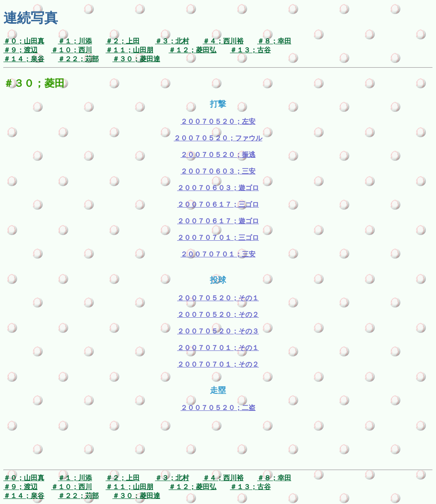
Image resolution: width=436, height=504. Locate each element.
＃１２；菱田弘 (192, 50)
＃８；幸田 (274, 41)
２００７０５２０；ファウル (218, 138)
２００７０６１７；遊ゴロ (218, 221)
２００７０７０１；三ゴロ (218, 238)
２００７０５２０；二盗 (218, 408)
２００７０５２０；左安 (218, 121)
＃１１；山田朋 (129, 50)
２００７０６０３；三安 (218, 171)
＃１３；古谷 (250, 50)
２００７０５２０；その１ (218, 298)
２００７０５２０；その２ (218, 315)
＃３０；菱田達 (136, 59)
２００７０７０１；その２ (218, 364)
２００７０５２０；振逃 (218, 155)
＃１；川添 (75, 41)
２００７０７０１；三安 (218, 254)
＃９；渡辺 (20, 50)
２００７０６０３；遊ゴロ (218, 188)
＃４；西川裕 (223, 41)
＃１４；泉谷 (24, 59)
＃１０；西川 (72, 50)
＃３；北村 (172, 41)
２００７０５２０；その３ (218, 331)
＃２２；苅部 (78, 59)
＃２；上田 (123, 41)
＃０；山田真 (24, 41)
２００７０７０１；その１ (218, 348)
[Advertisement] (218, 447)
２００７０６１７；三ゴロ (218, 204)
